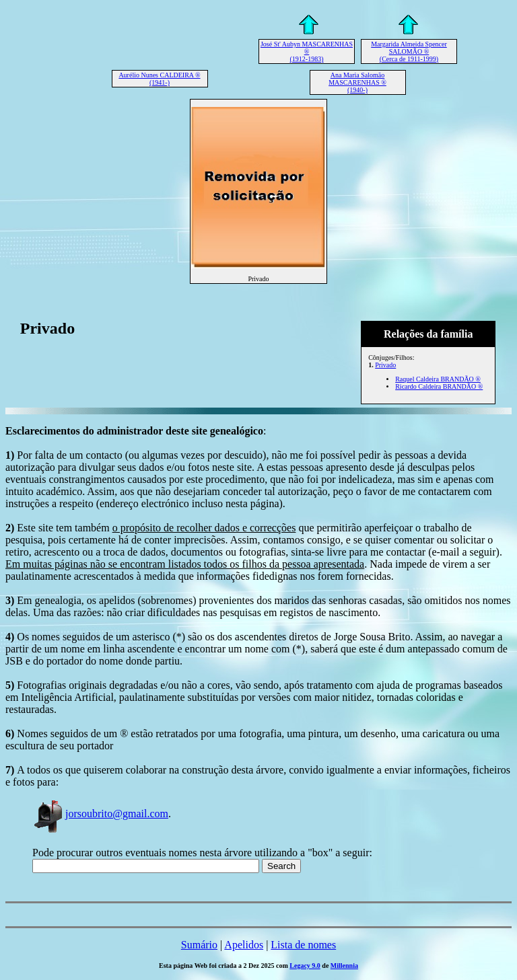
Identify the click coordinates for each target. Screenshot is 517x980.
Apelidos (244, 945)
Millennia (344, 966)
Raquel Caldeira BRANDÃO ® (438, 379)
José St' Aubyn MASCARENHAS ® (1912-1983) (307, 51)
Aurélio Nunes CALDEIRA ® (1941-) (159, 79)
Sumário (199, 945)
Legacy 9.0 (305, 966)
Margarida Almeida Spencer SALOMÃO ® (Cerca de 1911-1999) (409, 51)
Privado (385, 365)
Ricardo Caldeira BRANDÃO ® (439, 386)
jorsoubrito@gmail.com (100, 814)
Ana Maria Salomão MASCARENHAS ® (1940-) (357, 82)
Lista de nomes (303, 945)
